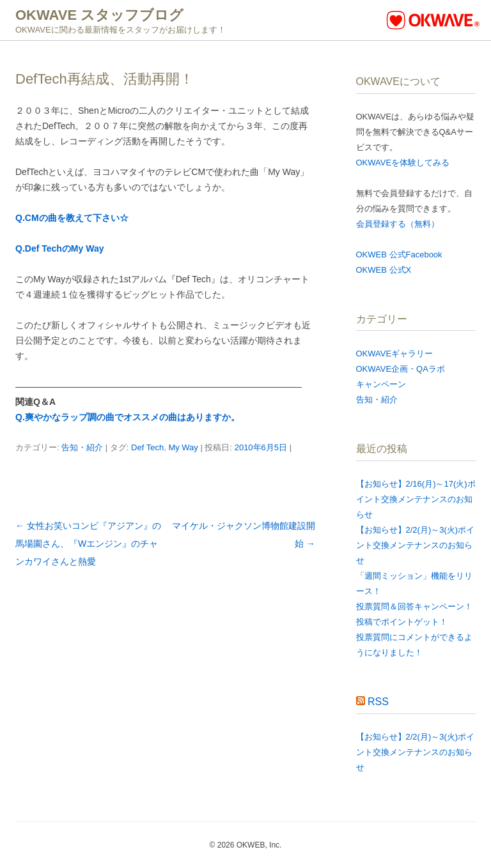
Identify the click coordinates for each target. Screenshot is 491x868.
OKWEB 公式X (384, 270)
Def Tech (147, 447)
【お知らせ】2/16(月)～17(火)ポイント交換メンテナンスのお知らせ (416, 499)
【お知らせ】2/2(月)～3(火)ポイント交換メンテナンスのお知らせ (416, 545)
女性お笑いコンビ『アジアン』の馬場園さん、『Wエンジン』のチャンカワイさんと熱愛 (88, 544)
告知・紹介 (82, 447)
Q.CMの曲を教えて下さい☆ (72, 218)
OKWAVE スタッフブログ (99, 15)
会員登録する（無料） (398, 224)
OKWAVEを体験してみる (403, 163)
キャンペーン (381, 384)
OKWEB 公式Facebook (399, 255)
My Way (183, 447)
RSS (378, 702)
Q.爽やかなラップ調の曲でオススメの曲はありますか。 (128, 417)
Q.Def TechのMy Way (59, 248)
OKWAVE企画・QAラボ (401, 369)
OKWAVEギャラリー (395, 354)
